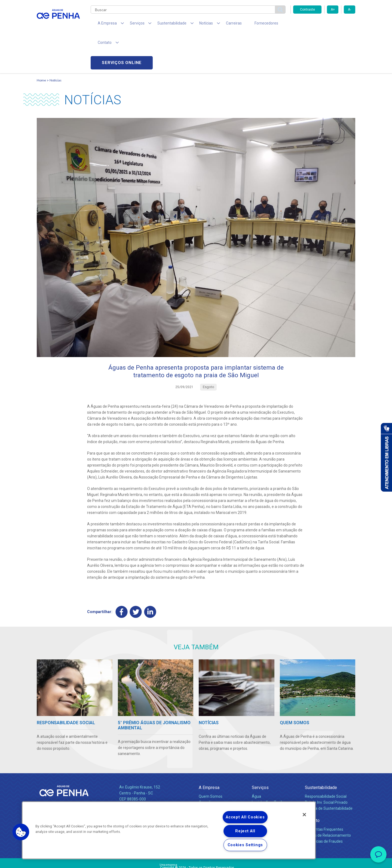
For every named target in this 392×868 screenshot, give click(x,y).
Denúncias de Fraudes (324, 805)
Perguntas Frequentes (324, 793)
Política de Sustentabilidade (329, 772)
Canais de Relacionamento (328, 799)
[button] (21, 832)
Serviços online (324, 25)
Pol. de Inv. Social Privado (326, 766)
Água (256, 760)
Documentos (263, 778)
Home (41, 42)
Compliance (209, 766)
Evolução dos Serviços (271, 772)
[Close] (304, 815)
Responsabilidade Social (326, 760)
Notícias (56, 42)
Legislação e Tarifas (269, 766)
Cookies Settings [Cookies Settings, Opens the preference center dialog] (245, 845)
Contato (312, 784)
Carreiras (218, 25)
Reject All (245, 831)
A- (349, 10)
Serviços (260, 751)
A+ (333, 10)
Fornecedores (246, 25)
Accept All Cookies (245, 817)
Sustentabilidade (321, 751)
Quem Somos (211, 760)
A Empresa (209, 751)
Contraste (307, 10)
